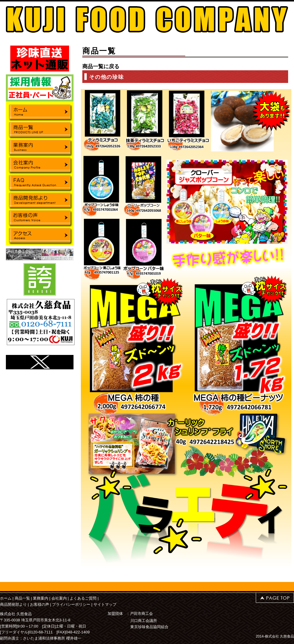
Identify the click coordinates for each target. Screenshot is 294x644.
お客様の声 (40, 604)
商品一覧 (22, 598)
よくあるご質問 (83, 598)
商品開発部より (13, 604)
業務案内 (41, 598)
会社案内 (59, 598)
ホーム (6, 598)
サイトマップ (105, 604)
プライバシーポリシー (71, 604)
